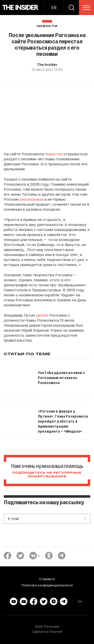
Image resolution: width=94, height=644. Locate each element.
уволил (42, 315)
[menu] (86, 8)
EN (54, 7)
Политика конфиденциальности (47, 585)
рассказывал (32, 199)
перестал (54, 154)
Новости (47, 26)
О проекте (47, 579)
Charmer (56, 631)
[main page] (21, 8)
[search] (71, 8)
